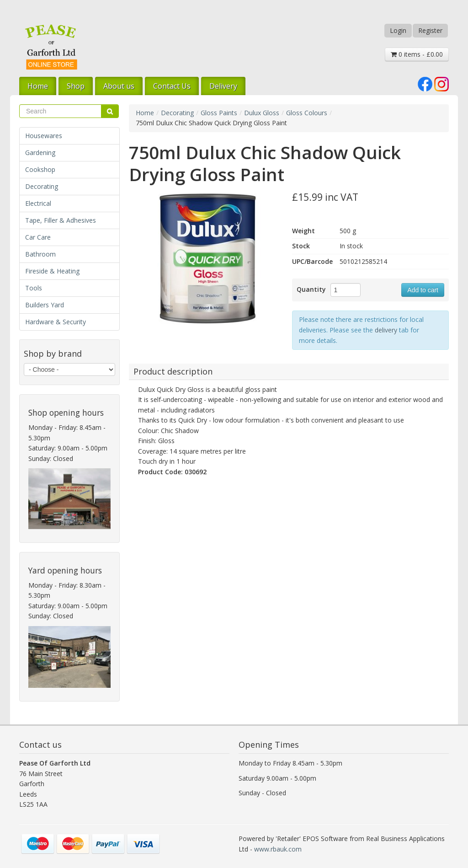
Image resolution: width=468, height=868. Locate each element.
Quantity (311, 289)
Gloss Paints (219, 113)
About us (119, 86)
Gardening (40, 153)
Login (398, 30)
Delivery (223, 86)
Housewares (44, 136)
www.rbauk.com (278, 849)
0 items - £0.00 (417, 54)
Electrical (38, 203)
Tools (34, 288)
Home (38, 86)
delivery (386, 330)
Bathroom (40, 254)
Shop (76, 86)
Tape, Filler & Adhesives (61, 220)
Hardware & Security (56, 322)
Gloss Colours (307, 113)
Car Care (38, 237)
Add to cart (423, 290)
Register (430, 30)
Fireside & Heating (52, 271)
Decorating (42, 186)
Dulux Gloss (262, 113)
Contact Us (172, 86)
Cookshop (40, 169)
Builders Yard (45, 305)
